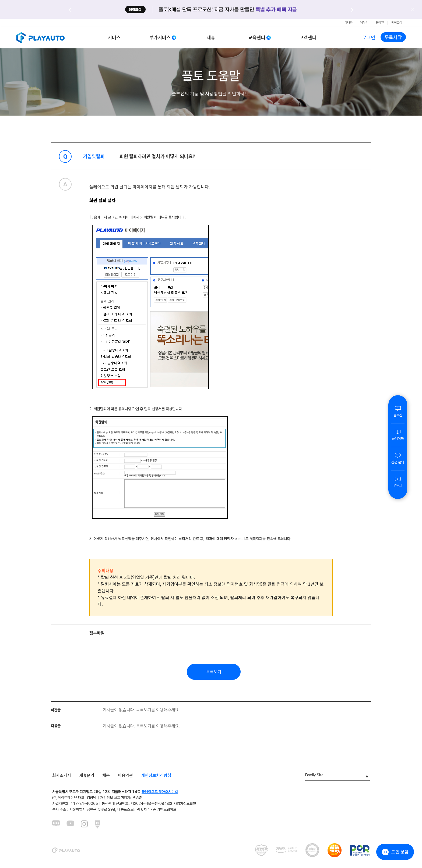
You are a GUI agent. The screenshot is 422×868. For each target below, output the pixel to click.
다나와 (349, 23)
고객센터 (308, 37)
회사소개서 (62, 775)
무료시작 (393, 37)
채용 (106, 775)
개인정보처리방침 (156, 775)
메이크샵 (397, 23)
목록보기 (214, 672)
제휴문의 (87, 775)
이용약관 (125, 775)
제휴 (211, 37)
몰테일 (380, 23)
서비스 (114, 37)
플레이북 (398, 435)
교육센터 (257, 37)
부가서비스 (160, 37)
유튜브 (398, 482)
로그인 (369, 37)
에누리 (364, 23)
